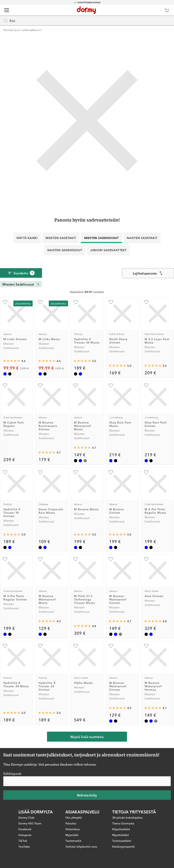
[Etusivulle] (86, 10)
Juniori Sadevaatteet (108, 250)
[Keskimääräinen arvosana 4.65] (82, 448)
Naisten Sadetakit (142, 238)
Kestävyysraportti (123, 846)
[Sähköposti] (87, 781)
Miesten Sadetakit (61, 238)
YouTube (24, 846)
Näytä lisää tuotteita (87, 737)
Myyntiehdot (120, 835)
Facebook (25, 829)
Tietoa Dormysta (123, 823)
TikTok (23, 840)
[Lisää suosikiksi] (5, 302)
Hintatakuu (73, 829)
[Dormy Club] (155, 10)
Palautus (71, 823)
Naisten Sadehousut (65, 250)
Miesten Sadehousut (101, 238)
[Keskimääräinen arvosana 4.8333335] (82, 626)
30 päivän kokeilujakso (127, 817)
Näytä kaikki (27, 238)
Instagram (25, 835)
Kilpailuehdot (121, 829)
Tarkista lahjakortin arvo (81, 846)
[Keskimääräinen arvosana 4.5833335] (12, 361)
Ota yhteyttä (74, 817)
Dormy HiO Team (30, 823)
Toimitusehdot (122, 840)
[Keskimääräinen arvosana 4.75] (153, 621)
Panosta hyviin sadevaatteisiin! (22, 30)
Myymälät (72, 835)
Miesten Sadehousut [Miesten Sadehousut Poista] (21, 284)
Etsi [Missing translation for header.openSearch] (9, 21)
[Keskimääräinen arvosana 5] (82, 361)
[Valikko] (7, 10)
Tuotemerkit (73, 840)
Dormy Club (26, 817)
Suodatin (21, 273)
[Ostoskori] (167, 10)
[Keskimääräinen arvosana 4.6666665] (47, 452)
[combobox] (148, 273)
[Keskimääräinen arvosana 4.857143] (47, 621)
